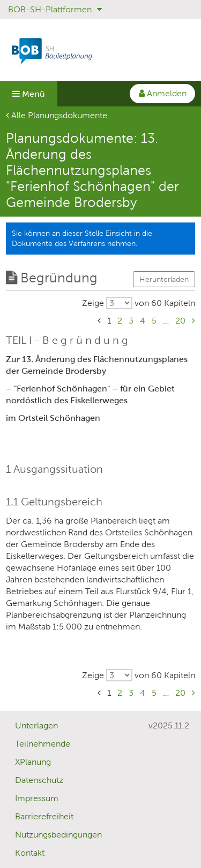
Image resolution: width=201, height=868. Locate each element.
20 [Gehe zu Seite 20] (180, 321)
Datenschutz (39, 780)
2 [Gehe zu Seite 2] (120, 321)
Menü (29, 94)
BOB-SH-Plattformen (55, 9)
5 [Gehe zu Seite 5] (154, 321)
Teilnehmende (43, 744)
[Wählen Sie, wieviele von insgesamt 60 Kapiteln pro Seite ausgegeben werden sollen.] (139, 303)
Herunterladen (164, 279)
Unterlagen (36, 725)
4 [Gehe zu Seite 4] (143, 321)
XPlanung (33, 762)
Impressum (37, 798)
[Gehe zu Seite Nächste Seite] (193, 321)
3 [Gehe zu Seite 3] (131, 321)
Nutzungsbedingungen (58, 835)
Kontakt (30, 853)
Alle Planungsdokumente (57, 115)
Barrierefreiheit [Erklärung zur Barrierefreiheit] (44, 816)
